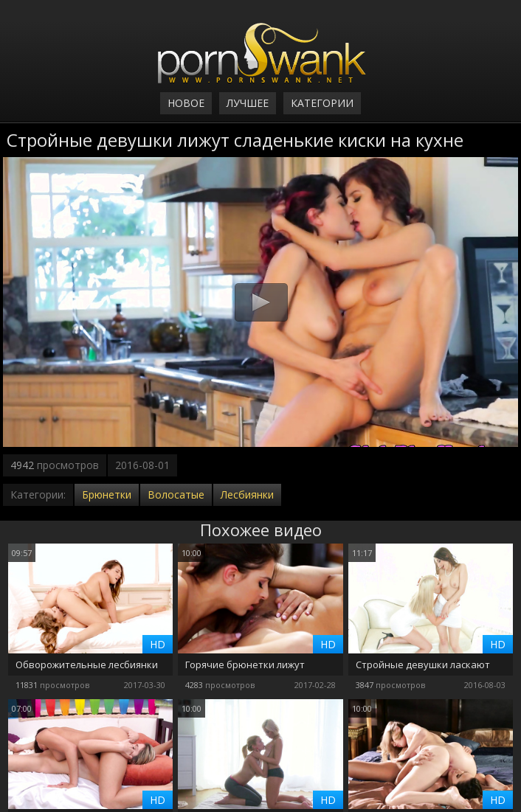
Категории (322, 103)
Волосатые (176, 495)
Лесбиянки (247, 495)
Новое (186, 103)
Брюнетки (107, 495)
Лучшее (248, 103)
